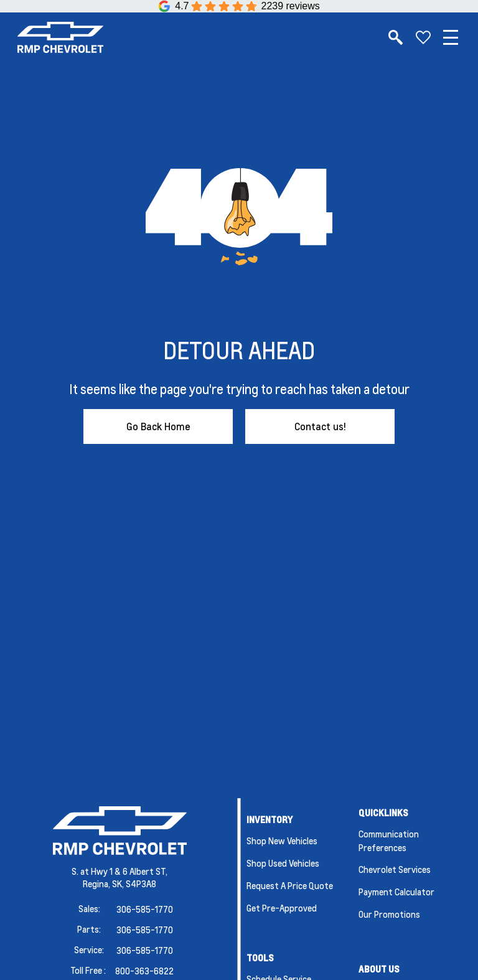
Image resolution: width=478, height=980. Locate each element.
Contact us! (320, 426)
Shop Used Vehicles (283, 863)
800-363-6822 (144, 971)
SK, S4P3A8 (134, 883)
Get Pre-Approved (282, 908)
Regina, (97, 883)
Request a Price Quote (290, 885)
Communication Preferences (389, 841)
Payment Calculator (396, 892)
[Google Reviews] (239, 6)
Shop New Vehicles (282, 841)
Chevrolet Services (395, 869)
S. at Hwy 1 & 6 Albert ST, (119, 871)
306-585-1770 (145, 909)
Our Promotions (389, 914)
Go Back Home (158, 426)
